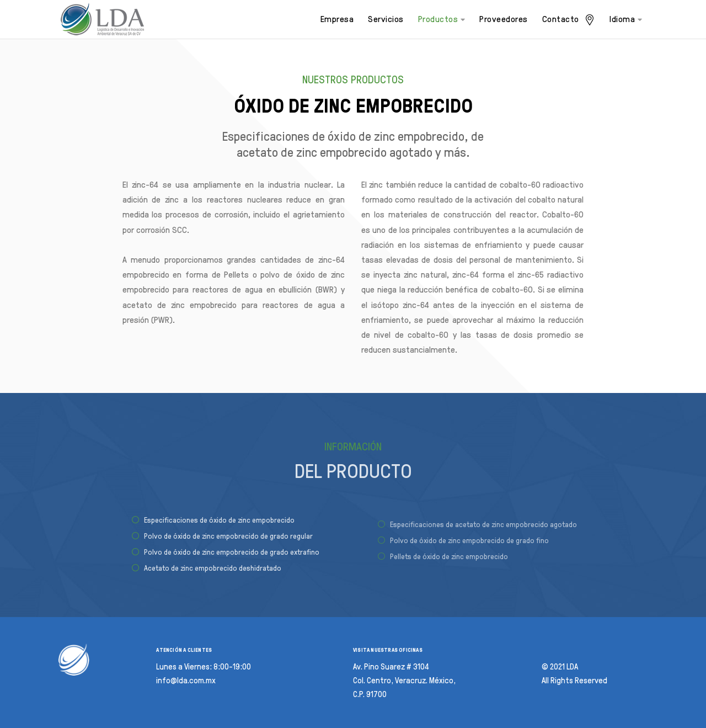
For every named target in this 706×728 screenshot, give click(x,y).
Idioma (626, 19)
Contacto (569, 20)
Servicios (386, 19)
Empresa (337, 19)
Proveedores (504, 19)
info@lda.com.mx (186, 681)
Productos (442, 19)
